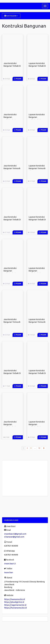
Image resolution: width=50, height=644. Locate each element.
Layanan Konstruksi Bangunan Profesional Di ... (37, 117)
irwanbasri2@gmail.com (15, 534)
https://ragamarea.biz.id (15, 605)
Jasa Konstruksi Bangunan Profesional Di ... (10, 117)
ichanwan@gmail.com (14, 537)
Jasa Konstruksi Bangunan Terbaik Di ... (12, 66)
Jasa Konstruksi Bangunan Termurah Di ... (12, 168)
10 (39, 448)
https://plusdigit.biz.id (14, 602)
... (35, 448)
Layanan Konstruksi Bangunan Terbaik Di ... (37, 66)
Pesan (18, 79)
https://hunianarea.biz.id (15, 608)
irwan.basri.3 (10, 564)
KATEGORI (11, 16)
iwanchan (9, 572)
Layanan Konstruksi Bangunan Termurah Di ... (37, 168)
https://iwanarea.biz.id (14, 599)
